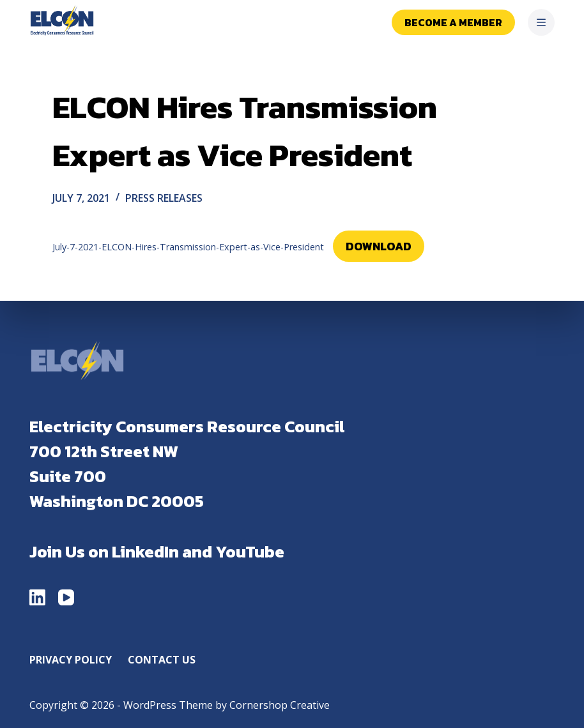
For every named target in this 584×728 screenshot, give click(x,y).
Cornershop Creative (280, 705)
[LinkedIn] (37, 597)
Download (379, 246)
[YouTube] (66, 597)
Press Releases (164, 198)
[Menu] (541, 22)
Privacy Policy (71, 660)
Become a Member (453, 22)
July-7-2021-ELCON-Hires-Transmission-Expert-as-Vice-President (188, 247)
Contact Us (162, 660)
